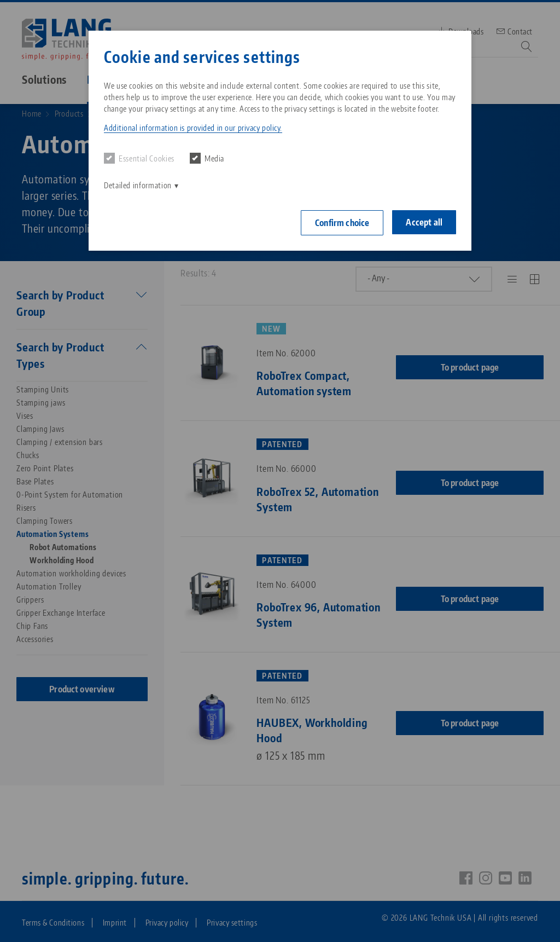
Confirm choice (342, 223)
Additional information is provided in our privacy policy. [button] (193, 128)
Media (207, 158)
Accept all (424, 222)
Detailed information (138, 185)
